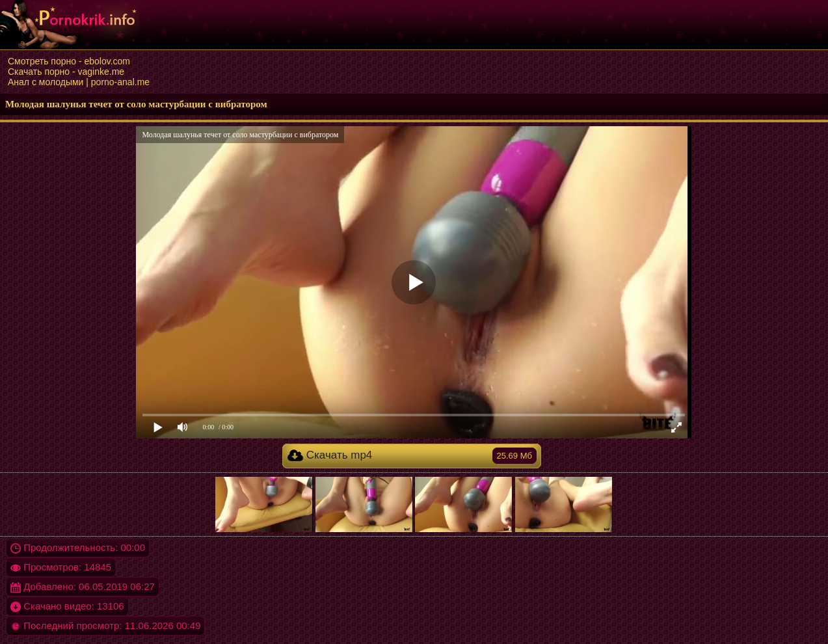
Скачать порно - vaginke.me (66, 72)
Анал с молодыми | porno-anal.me (79, 82)
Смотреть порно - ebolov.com (69, 61)
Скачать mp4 (412, 456)
